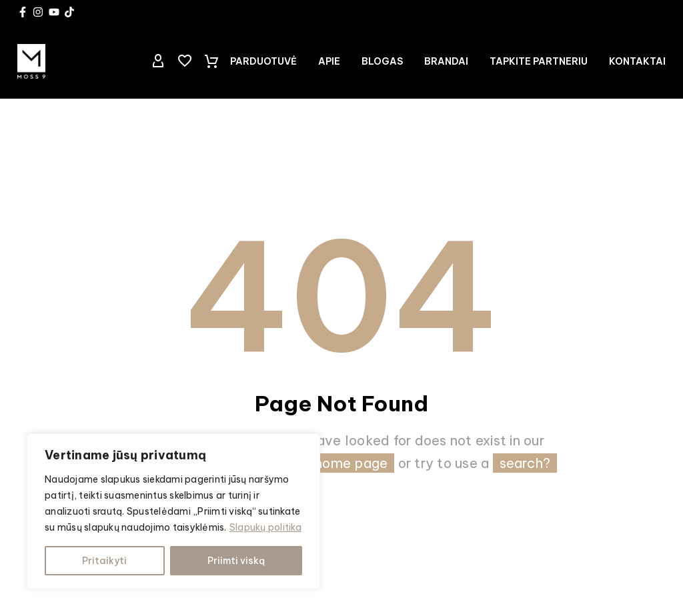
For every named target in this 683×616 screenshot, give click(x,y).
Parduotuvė (263, 61)
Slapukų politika (265, 527)
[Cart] (211, 61)
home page (351, 463)
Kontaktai (637, 61)
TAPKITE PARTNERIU (539, 61)
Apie (329, 61)
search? (525, 463)
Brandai (446, 61)
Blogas (382, 61)
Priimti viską (236, 561)
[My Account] (158, 61)
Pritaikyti (104, 561)
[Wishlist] (185, 61)
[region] (173, 511)
